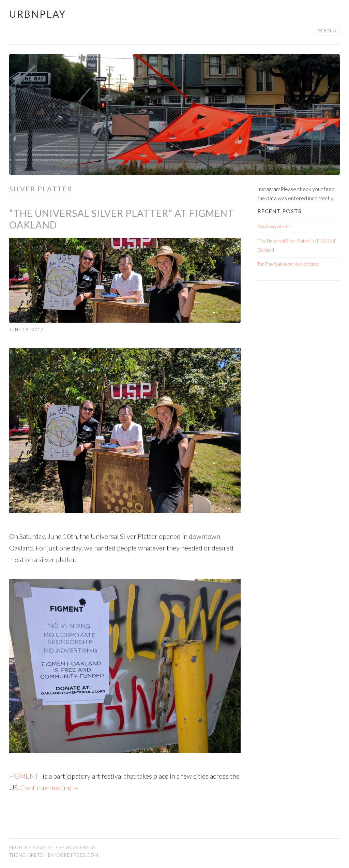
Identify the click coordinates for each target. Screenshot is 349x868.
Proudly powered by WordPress (52, 848)
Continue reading (50, 788)
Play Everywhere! (274, 226)
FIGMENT (26, 776)
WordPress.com (77, 855)
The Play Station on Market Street (288, 264)
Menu (327, 30)
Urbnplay (38, 14)
